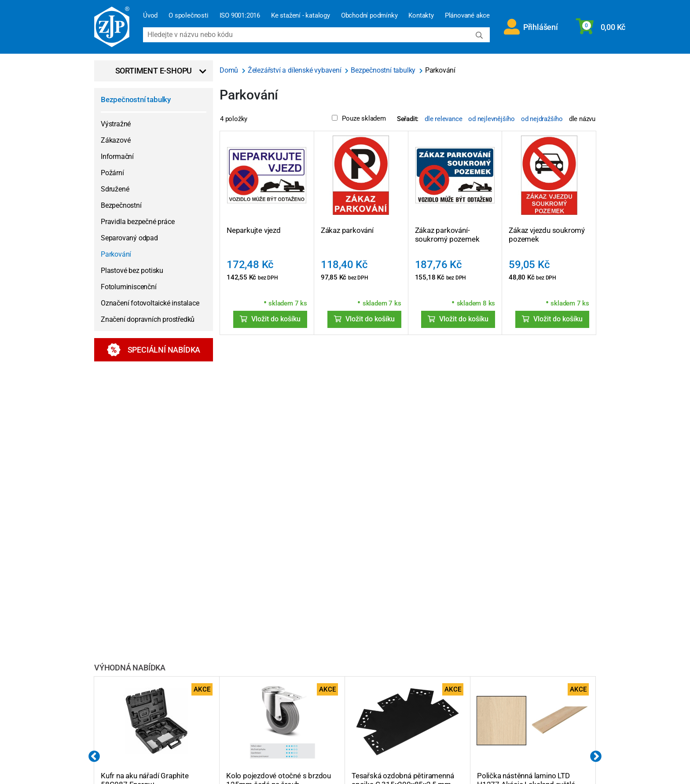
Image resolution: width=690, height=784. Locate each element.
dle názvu (582, 119)
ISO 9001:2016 (240, 15)
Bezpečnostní (121, 205)
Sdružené (115, 189)
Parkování (116, 254)
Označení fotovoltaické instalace (150, 303)
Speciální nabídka (154, 350)
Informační (117, 156)
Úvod (150, 15)
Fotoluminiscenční (129, 287)
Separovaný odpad (129, 238)
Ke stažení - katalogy (301, 15)
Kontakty (421, 15)
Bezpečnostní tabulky (136, 99)
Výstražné (116, 124)
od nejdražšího (542, 119)
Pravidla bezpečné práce (138, 222)
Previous (94, 757)
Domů (230, 70)
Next (596, 757)
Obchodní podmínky (369, 15)
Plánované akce (467, 15)
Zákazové (116, 140)
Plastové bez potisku (132, 271)
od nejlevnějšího (492, 119)
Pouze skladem (359, 118)
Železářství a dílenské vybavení (295, 70)
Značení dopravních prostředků (148, 319)
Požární (112, 173)
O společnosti (188, 15)
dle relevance (443, 119)
